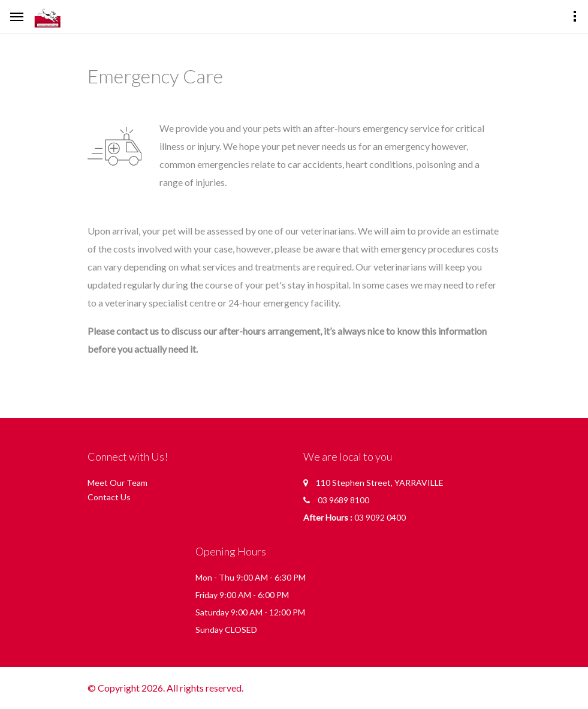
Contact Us (109, 497)
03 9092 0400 (380, 517)
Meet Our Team (117, 483)
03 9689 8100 (343, 500)
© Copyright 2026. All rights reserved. (165, 688)
